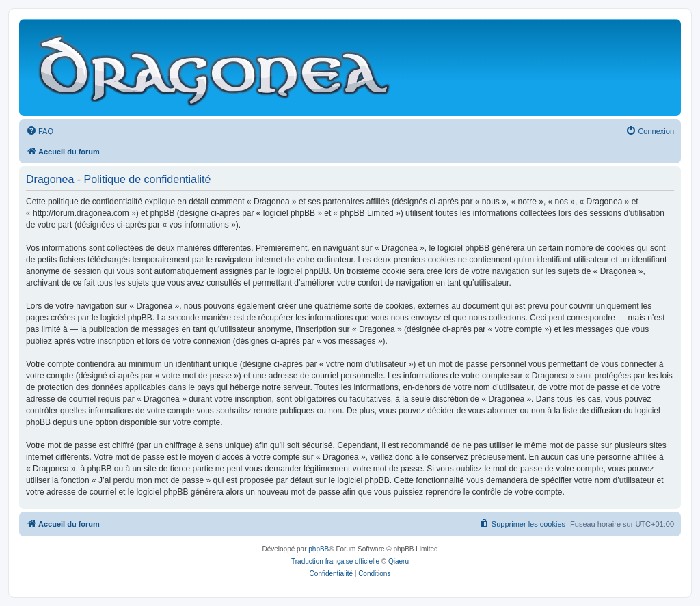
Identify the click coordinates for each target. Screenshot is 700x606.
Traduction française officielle (335, 561)
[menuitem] (40, 131)
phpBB (319, 549)
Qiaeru (399, 561)
